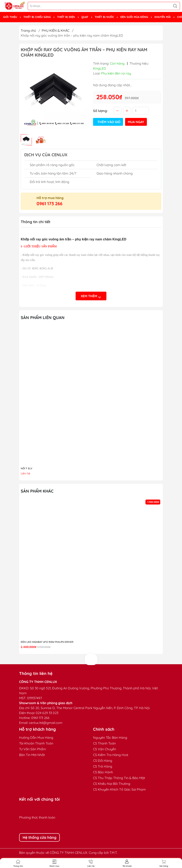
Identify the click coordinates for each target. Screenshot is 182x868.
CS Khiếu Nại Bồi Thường (112, 784)
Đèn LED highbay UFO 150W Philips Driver (47, 642)
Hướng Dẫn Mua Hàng (36, 738)
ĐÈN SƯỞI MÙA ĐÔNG (134, 17)
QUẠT (85, 17)
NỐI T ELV (26, 468)
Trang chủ (28, 30)
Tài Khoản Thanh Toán (36, 743)
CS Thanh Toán (104, 743)
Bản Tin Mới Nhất (32, 755)
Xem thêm (91, 296)
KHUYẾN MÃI (163, 17)
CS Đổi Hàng (103, 761)
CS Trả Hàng (103, 766)
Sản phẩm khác (37, 491)
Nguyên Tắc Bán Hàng (110, 738)
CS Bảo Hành (103, 772)
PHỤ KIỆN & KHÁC (56, 30)
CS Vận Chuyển (105, 749)
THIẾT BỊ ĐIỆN (66, 17)
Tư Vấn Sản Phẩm (33, 749)
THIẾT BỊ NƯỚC (104, 17)
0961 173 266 (50, 204)
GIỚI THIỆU (10, 17)
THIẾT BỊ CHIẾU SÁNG (37, 17)
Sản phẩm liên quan (43, 317)
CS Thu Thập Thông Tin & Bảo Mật (119, 778)
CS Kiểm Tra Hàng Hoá (111, 755)
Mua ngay (136, 122)
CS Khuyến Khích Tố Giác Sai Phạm (119, 789)
